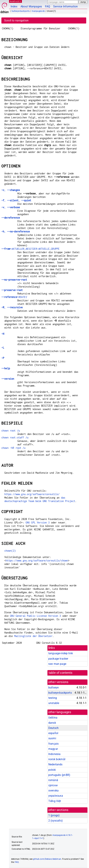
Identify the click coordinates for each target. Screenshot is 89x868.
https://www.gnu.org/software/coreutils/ (32, 494)
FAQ (48, 6)
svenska (53, 790)
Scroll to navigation (16, 20)
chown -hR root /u (13, 448)
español (53, 733)
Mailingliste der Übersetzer (33, 636)
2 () (56, 821)
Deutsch (53, 728)
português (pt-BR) (59, 775)
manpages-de (38, 11)
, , (16, 200)
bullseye (53, 688)
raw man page (57, 664)
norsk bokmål (57, 759)
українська (56, 796)
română (53, 780)
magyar (53, 749)
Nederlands (55, 764)
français (53, 744)
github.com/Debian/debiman (47, 859)
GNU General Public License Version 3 (35, 616)
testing (53, 698)
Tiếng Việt (55, 801)
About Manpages (31, 6)
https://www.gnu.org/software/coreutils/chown (37, 560)
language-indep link (61, 653)
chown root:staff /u (15, 437)
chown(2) (10, 551)
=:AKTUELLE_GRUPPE (30, 249)
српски (53, 785)
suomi (52, 738)
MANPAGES (15, 1)
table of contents (61, 673)
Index (14, 6)
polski (52, 770)
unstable (54, 703)
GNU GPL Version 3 (38, 522)
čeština (53, 718)
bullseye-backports (21, 11)
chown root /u (11, 431)
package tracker (58, 659)
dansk (52, 723)
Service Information (65, 6)
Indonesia (54, 754)
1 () (54, 815)
